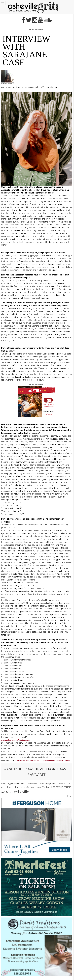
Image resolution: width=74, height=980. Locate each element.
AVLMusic (7, 792)
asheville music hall (18, 787)
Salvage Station (51, 783)
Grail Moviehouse (34, 787)
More (70, 796)
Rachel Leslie (7, 84)
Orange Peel (20, 783)
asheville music (62, 787)
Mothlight (47, 787)
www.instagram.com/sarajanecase (15, 740)
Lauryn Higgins (7, 783)
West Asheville (38, 783)
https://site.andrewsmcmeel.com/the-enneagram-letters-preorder (43, 760)
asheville (21, 792)
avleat (28, 783)
